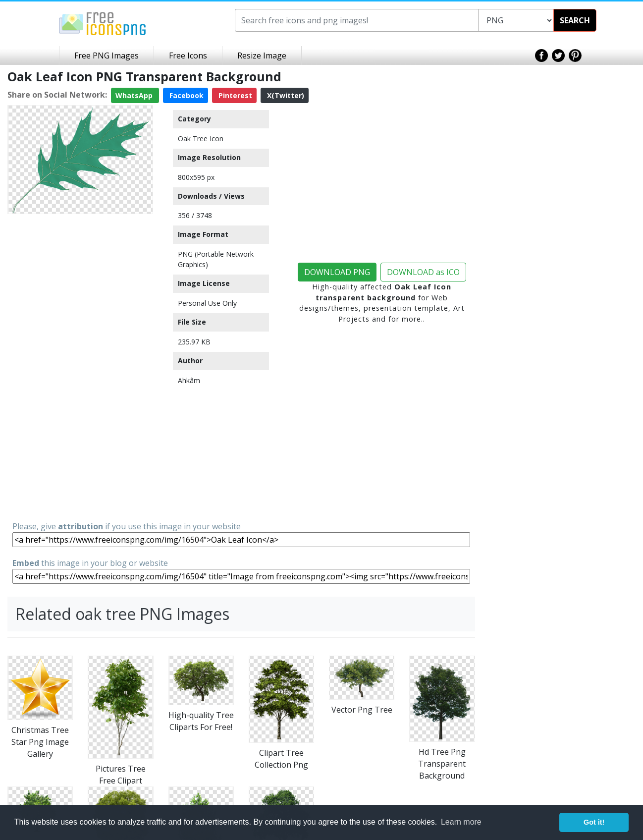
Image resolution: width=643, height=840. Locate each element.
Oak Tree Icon (201, 139)
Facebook (186, 95)
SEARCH (575, 20)
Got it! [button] (594, 822)
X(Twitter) (285, 95)
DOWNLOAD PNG (337, 272)
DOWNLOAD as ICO (423, 272)
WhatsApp (135, 95)
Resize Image (262, 56)
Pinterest (234, 95)
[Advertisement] (80, 367)
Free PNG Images (107, 56)
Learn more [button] (461, 822)
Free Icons (188, 56)
